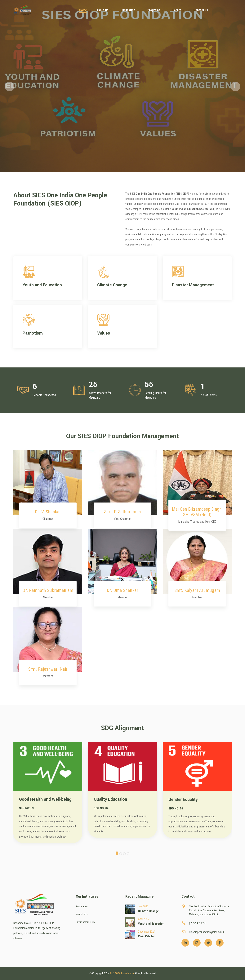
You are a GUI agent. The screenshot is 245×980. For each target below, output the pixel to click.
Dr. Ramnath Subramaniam (48, 591)
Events (178, 10)
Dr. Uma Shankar (122, 591)
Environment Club (85, 922)
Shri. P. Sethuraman (122, 512)
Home (83, 10)
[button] (10, 87)
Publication (129, 10)
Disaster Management (193, 285)
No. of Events (209, 395)
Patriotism (33, 333)
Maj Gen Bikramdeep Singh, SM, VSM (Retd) (197, 512)
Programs (155, 10)
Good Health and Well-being (45, 799)
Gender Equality (183, 800)
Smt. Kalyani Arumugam (197, 591)
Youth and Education (42, 285)
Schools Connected (44, 395)
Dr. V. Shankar (48, 512)
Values (104, 333)
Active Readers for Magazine (100, 395)
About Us (104, 10)
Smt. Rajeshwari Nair (48, 669)
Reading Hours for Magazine (155, 395)
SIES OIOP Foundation (122, 973)
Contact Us (201, 10)
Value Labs (82, 914)
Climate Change (112, 285)
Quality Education (110, 799)
